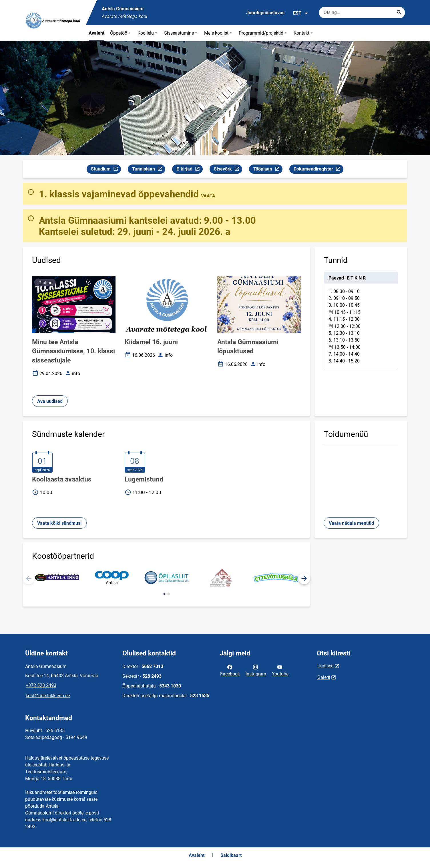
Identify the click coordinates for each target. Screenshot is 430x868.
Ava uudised (50, 401)
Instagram (256, 670)
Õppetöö (121, 33)
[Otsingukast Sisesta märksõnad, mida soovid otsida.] (362, 13)
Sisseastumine (181, 33)
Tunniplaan (149, 170)
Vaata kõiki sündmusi (59, 523)
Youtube (280, 670)
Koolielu (148, 33)
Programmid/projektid (263, 33)
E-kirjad (189, 170)
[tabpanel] (361, 321)
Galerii (324, 677)
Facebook (230, 670)
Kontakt (304, 33)
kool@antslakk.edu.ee (48, 696)
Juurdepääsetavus (265, 13)
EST (301, 13)
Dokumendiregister (318, 170)
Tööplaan (268, 170)
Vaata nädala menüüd (351, 523)
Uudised (326, 666)
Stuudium (106, 170)
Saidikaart (231, 855)
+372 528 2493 (41, 685)
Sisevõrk (228, 170)
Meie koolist (219, 33)
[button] (304, 578)
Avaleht (96, 33)
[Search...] (399, 13)
